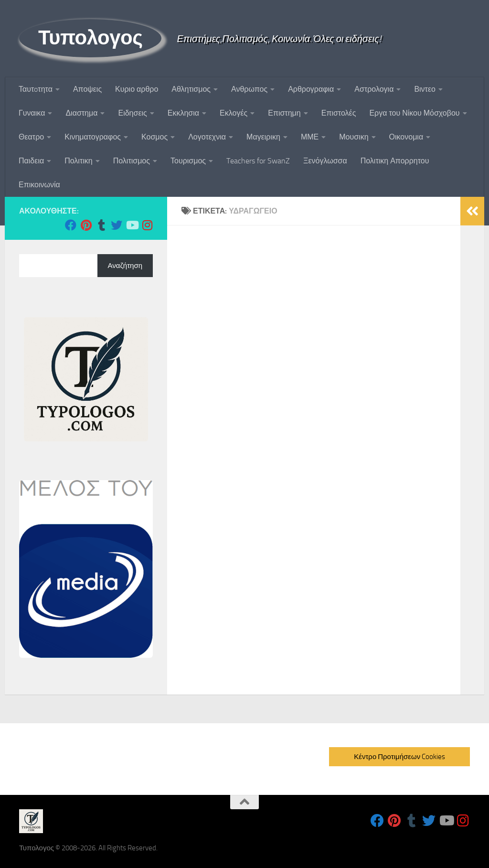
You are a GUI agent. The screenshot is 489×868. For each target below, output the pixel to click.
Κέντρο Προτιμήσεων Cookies (399, 757)
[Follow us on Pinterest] (86, 225)
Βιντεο (425, 89)
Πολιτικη (78, 161)
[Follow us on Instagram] (147, 225)
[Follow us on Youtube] (132, 225)
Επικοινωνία (39, 185)
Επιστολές (339, 113)
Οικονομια (406, 137)
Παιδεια (31, 161)
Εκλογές (234, 113)
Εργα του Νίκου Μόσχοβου (414, 113)
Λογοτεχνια (207, 137)
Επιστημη (284, 113)
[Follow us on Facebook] (71, 225)
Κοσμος (154, 137)
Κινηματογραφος (93, 137)
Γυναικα (32, 113)
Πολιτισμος (132, 161)
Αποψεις (87, 89)
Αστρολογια (374, 89)
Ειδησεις (132, 113)
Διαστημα (81, 113)
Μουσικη (354, 137)
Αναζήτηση (125, 266)
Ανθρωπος (249, 89)
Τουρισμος (188, 161)
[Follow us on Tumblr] (101, 225)
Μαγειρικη (263, 137)
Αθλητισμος (191, 89)
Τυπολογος (90, 38)
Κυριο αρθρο (137, 89)
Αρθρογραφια (311, 89)
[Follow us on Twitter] (117, 225)
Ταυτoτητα (36, 89)
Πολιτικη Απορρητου (395, 161)
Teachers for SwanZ (258, 161)
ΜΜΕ (310, 137)
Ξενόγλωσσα (325, 161)
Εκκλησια (183, 113)
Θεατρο (31, 137)
